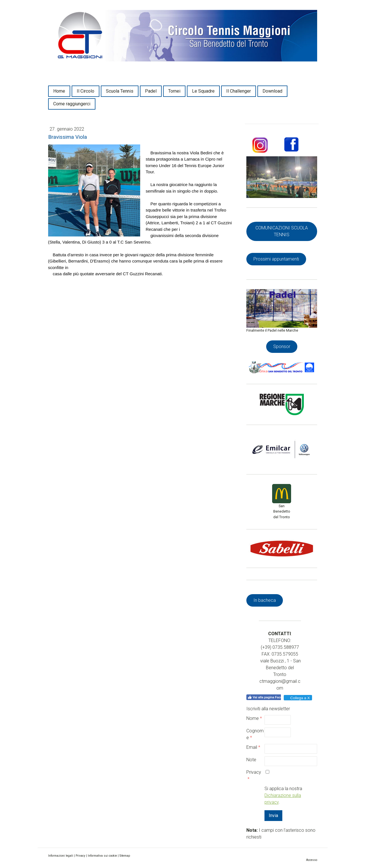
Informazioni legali (61, 856)
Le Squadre (203, 91)
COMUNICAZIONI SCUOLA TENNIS (282, 231)
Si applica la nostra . (283, 795)
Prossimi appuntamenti (276, 259)
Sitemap (125, 856)
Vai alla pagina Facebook (269, 697)
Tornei (174, 91)
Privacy (80, 856)
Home (59, 91)
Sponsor (282, 346)
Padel (151, 91)
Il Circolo (86, 91)
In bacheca (265, 600)
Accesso (312, 860)
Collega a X (298, 698)
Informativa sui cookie (102, 856)
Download (272, 91)
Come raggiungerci (72, 104)
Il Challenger (239, 91)
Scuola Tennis (120, 91)
